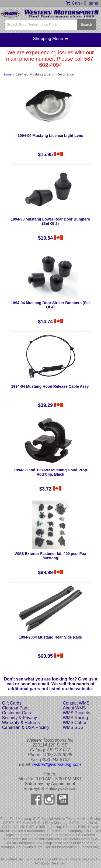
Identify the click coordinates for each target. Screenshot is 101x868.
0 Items (91, 3)
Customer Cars (17, 713)
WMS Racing (75, 718)
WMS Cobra (74, 723)
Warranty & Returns (21, 723)
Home (7, 74)
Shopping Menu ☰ (50, 39)
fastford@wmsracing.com (57, 765)
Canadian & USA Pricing (25, 727)
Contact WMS (76, 703)
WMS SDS (73, 727)
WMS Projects (76, 713)
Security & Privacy (20, 718)
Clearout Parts (16, 708)
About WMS (74, 708)
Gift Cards (12, 703)
